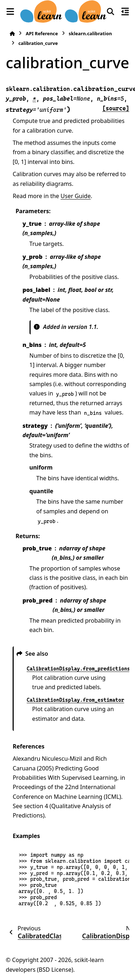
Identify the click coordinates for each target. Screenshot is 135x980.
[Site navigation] (10, 12)
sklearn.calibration (90, 33)
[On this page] (125, 12)
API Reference (42, 33)
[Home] (12, 34)
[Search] (111, 12)
